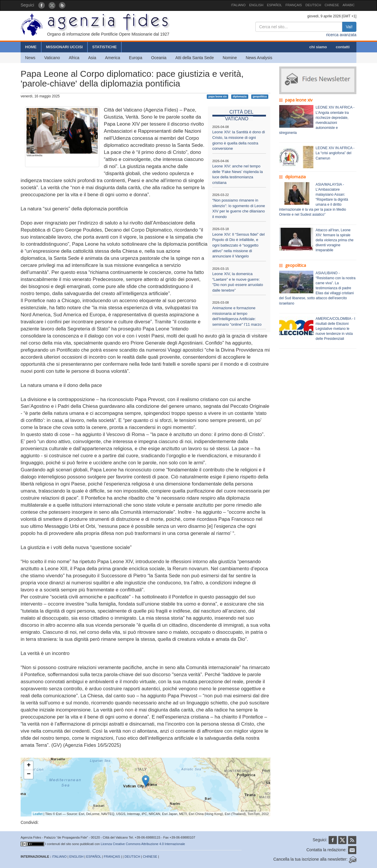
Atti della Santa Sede (195, 58)
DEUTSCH (313, 5)
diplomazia (240, 97)
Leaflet (38, 814)
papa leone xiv (218, 97)
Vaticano (52, 58)
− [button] (29, 774)
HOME (31, 47)
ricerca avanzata (341, 35)
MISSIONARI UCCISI (64, 47)
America (113, 58)
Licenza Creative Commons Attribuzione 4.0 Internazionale (143, 844)
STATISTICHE (104, 47)
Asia (92, 58)
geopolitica (260, 97)
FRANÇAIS (294, 5)
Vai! (349, 27)
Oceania (159, 58)
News (30, 58)
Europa (136, 58)
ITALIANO (238, 5)
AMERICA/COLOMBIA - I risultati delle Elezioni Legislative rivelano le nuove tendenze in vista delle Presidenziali (336, 329)
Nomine (230, 58)
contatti (343, 47)
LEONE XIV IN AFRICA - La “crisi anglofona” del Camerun (335, 153)
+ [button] (29, 766)
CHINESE (332, 5)
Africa (74, 58)
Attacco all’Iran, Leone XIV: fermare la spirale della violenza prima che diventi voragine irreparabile (335, 240)
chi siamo (318, 47)
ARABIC (349, 5)
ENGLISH (256, 5)
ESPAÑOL (274, 5)
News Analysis (259, 58)
